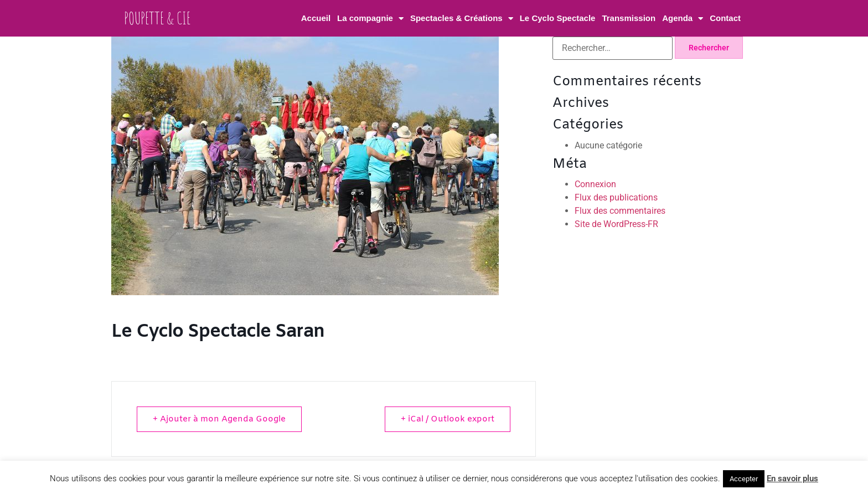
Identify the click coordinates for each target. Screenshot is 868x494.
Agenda (683, 19)
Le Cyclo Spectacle (558, 18)
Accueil (316, 18)
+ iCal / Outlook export (448, 419)
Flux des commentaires (620, 211)
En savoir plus (792, 478)
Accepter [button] (744, 479)
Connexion (595, 184)
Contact (725, 18)
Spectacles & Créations (462, 19)
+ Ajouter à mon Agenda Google (219, 419)
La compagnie (370, 19)
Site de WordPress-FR (616, 224)
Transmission (629, 18)
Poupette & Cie (157, 18)
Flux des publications (616, 197)
